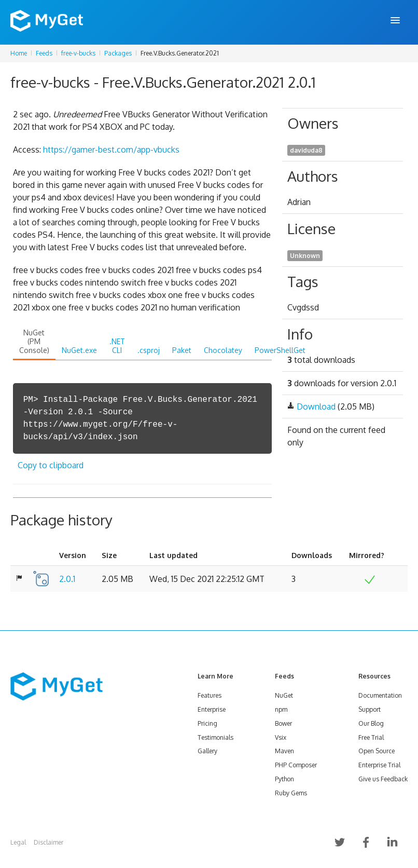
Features (210, 695)
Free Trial (371, 737)
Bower (283, 723)
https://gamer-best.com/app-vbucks (111, 150)
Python (284, 779)
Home (19, 53)
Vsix (281, 737)
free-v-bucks (78, 53)
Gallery (207, 751)
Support (370, 709)
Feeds (44, 53)
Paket (182, 350)
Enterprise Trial (379, 765)
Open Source (377, 751)
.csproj (149, 350)
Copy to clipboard (51, 465)
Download (316, 406)
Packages (118, 53)
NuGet (284, 695)
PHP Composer (296, 765)
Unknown (305, 256)
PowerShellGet (280, 350)
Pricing (207, 723)
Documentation (380, 695)
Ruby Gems (291, 793)
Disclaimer (48, 842)
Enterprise (212, 709)
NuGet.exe (79, 350)
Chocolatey (223, 350)
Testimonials (215, 737)
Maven (284, 751)
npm (281, 709)
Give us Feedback (383, 779)
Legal (18, 842)
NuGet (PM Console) (34, 341)
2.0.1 (67, 579)
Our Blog (371, 723)
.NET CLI (117, 346)
